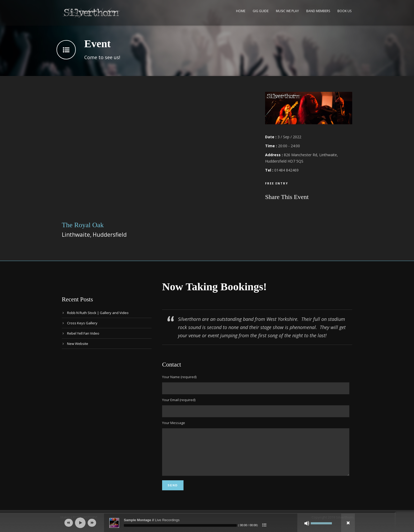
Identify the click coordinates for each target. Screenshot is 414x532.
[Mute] (307, 523)
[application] (207, 523)
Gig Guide (261, 11)
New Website (78, 344)
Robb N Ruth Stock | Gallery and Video (98, 313)
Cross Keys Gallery (82, 323)
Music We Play (287, 11)
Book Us (344, 11)
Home (241, 11)
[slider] (180, 525)
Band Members (318, 11)
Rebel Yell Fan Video (83, 333)
